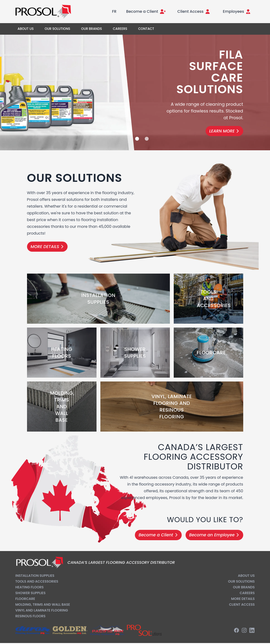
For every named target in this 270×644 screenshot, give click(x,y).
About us (246, 576)
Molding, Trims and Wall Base (43, 605)
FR (114, 11)
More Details (243, 599)
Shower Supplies (31, 593)
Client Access (242, 605)
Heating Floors (30, 587)
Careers (247, 593)
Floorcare (25, 599)
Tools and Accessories (37, 581)
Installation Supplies (35, 576)
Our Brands (244, 587)
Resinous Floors (31, 616)
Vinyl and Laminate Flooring (42, 610)
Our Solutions (241, 581)
